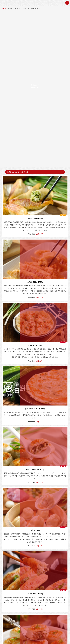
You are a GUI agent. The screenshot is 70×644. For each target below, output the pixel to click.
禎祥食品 (7, 3)
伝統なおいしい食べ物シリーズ (33, 8)
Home (4, 8)
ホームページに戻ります (15, 8)
